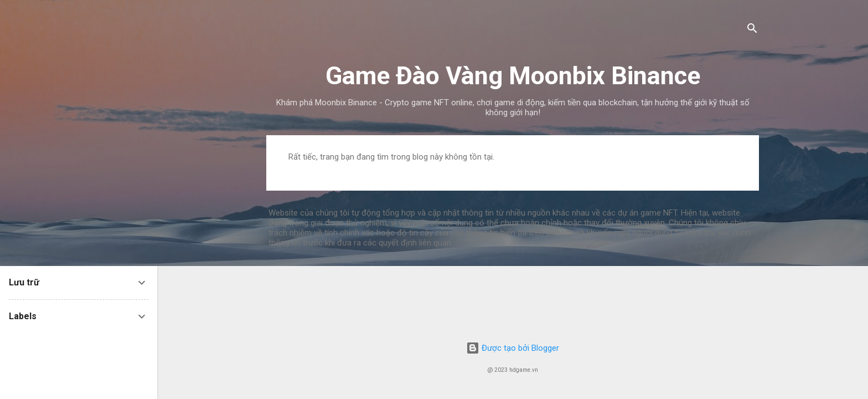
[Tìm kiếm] (752, 30)
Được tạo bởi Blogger (513, 348)
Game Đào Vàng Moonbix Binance (513, 76)
